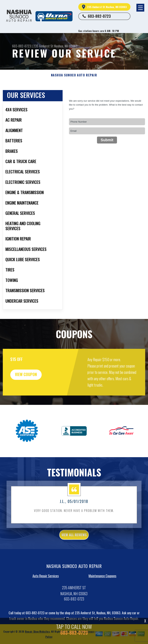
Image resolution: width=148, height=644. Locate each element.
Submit (107, 140)
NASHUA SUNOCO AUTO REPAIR (74, 75)
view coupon (31, 384)
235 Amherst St (43, 46)
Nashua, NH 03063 (66, 46)
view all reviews (74, 544)
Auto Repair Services (46, 585)
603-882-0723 (99, 16)
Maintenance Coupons (102, 585)
